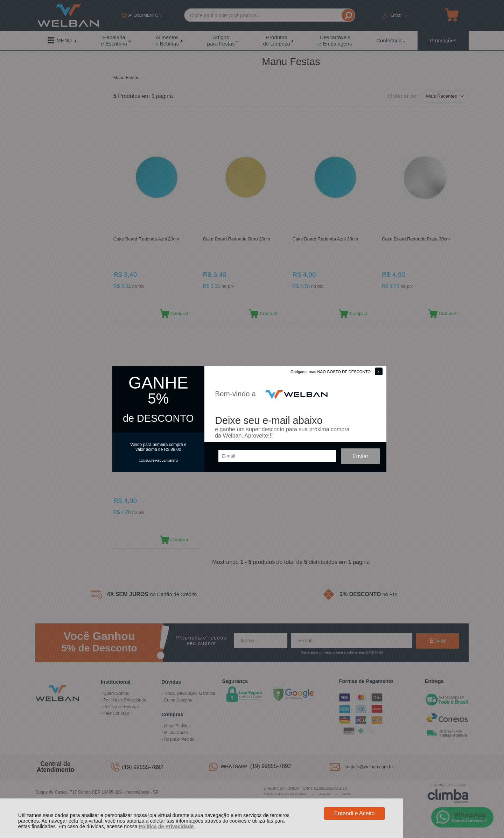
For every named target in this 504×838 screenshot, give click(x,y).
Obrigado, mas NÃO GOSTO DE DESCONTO (331, 372)
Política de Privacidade (166, 826)
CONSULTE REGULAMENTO (158, 461)
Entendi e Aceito (355, 813)
